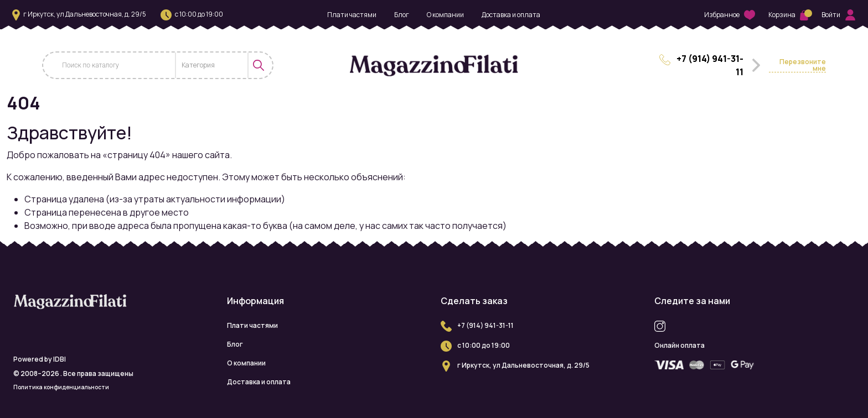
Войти (839, 15)
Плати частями (352, 15)
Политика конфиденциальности (61, 387)
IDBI (60, 359)
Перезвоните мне (803, 66)
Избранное (730, 15)
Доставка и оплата (511, 15)
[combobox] (212, 65)
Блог (402, 15)
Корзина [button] (788, 15)
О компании (445, 15)
